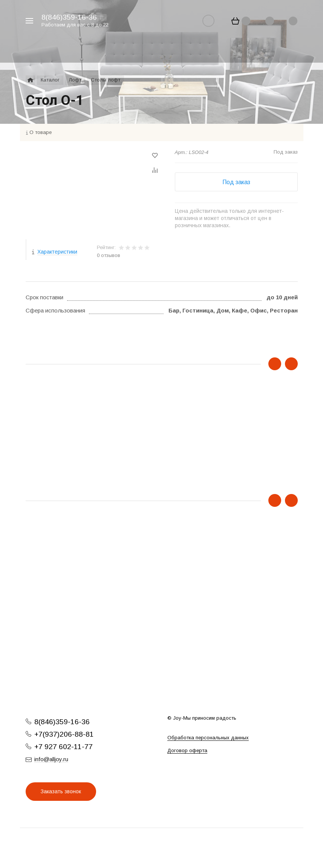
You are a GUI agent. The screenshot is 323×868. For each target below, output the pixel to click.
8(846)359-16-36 (69, 17)
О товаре (41, 132)
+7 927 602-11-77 (64, 747)
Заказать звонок (61, 791)
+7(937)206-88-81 (64, 734)
